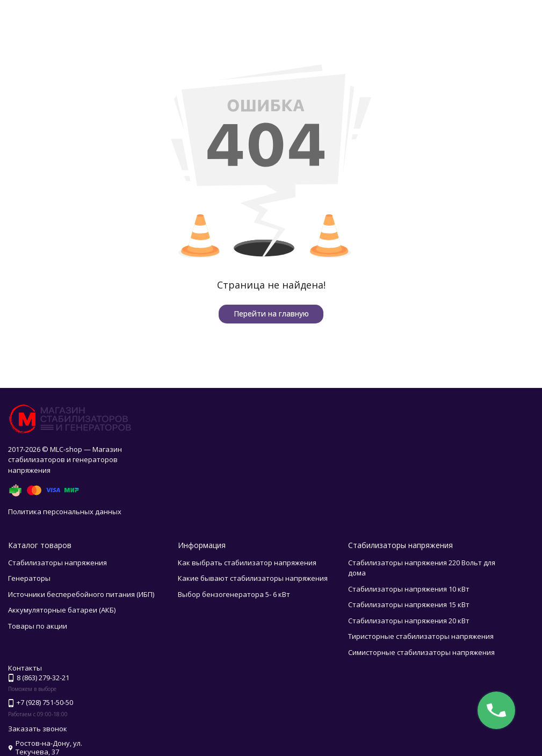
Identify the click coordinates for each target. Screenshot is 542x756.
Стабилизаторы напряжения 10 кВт (409, 589)
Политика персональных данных (65, 512)
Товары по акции (38, 626)
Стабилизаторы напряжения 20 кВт (409, 621)
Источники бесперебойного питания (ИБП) (81, 594)
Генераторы (29, 578)
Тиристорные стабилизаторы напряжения (421, 636)
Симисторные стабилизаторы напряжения (421, 652)
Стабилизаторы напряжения (57, 563)
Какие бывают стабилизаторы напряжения (253, 578)
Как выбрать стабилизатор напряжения (247, 563)
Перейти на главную (271, 314)
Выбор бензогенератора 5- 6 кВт (234, 594)
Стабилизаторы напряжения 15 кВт (409, 604)
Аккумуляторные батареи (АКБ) (62, 610)
